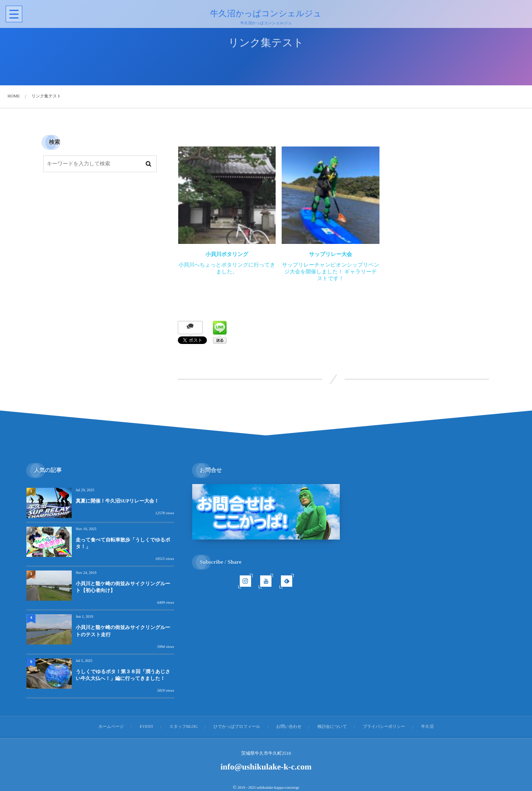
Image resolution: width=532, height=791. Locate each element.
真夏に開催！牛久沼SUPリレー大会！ (117, 501)
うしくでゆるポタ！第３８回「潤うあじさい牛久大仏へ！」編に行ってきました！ (123, 675)
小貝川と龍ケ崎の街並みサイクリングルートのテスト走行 (123, 631)
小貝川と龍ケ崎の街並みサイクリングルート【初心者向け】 (123, 587)
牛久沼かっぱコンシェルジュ (265, 14)
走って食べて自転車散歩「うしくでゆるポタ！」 (123, 543)
